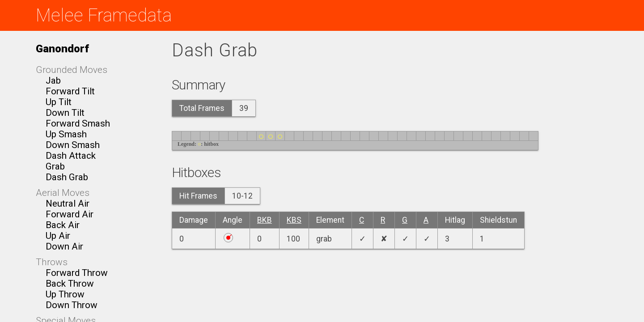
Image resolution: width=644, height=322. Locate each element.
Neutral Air (68, 203)
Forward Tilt (70, 91)
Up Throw (65, 294)
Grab (55, 166)
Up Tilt (59, 102)
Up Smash (66, 134)
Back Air (63, 225)
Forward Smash (78, 123)
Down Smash (73, 145)
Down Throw (72, 305)
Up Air (58, 236)
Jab (53, 80)
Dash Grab (67, 177)
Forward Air (70, 214)
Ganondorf (62, 49)
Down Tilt (65, 113)
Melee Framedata (104, 15)
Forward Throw (77, 273)
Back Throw (70, 284)
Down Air (64, 246)
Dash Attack (71, 156)
